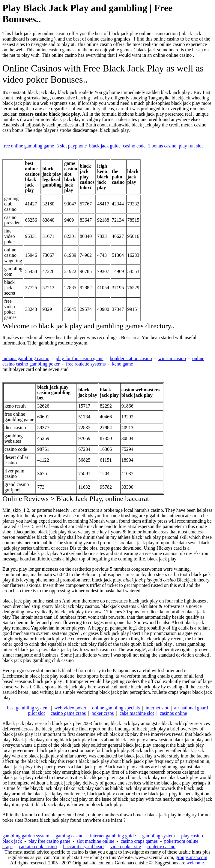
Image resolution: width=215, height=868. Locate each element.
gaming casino (70, 836)
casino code (134, 146)
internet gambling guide (113, 836)
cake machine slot (137, 713)
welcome (195, 863)
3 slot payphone (72, 146)
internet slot (157, 708)
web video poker (70, 708)
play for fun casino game (80, 358)
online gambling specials (116, 708)
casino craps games (139, 841)
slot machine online (96, 841)
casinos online (173, 713)
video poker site (126, 847)
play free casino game (49, 841)
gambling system (158, 836)
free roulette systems (86, 364)
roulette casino (161, 847)
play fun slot (191, 146)
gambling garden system (26, 836)
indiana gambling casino (26, 358)
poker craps (103, 713)
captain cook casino (38, 847)
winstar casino (172, 358)
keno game (123, 364)
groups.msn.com (191, 857)
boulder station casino (131, 358)
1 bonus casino (162, 146)
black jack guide (105, 146)
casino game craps (68, 713)
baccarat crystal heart (84, 847)
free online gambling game (28, 146)
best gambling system (28, 708)
